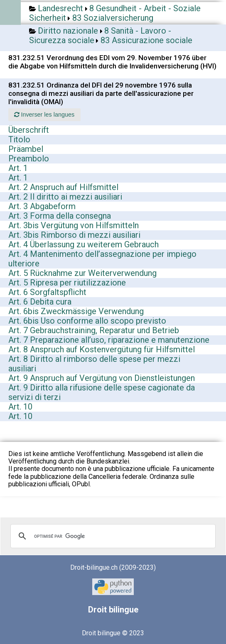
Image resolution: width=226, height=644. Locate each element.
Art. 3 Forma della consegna (60, 216)
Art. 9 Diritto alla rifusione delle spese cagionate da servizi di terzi (102, 392)
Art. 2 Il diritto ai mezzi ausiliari (65, 197)
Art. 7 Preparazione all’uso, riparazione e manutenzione (109, 340)
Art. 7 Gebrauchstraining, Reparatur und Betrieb (94, 330)
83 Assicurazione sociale (146, 40)
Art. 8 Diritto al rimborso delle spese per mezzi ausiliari (94, 364)
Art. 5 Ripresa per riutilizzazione (67, 283)
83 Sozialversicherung (113, 18)
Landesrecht (60, 8)
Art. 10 (20, 407)
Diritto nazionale (68, 31)
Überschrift (29, 130)
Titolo (19, 139)
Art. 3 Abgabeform (42, 206)
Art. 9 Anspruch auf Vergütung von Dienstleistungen (102, 378)
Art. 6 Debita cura (40, 302)
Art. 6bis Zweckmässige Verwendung (76, 311)
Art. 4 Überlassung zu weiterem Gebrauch (84, 244)
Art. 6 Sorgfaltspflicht (47, 292)
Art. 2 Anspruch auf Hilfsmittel (63, 187)
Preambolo (29, 159)
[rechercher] (112, 536)
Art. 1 (18, 168)
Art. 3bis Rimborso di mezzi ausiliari (74, 235)
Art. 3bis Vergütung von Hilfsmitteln (74, 225)
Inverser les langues (44, 115)
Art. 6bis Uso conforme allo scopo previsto (87, 321)
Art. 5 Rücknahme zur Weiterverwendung (82, 273)
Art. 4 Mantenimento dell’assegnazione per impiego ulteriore (102, 259)
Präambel (26, 149)
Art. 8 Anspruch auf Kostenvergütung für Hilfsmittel (102, 349)
